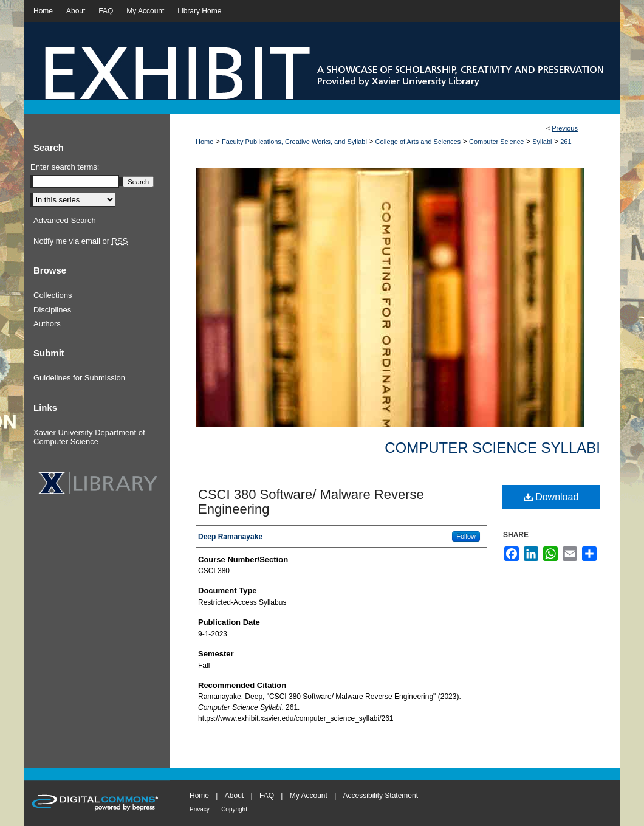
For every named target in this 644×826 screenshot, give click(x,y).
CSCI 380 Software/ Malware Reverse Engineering (311, 502)
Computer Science (497, 142)
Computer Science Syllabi (492, 448)
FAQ (267, 796)
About (234, 796)
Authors (47, 324)
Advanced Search (65, 220)
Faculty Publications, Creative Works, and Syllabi (294, 142)
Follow (466, 536)
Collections (53, 295)
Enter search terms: (65, 167)
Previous (565, 128)
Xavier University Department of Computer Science (89, 437)
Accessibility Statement (381, 796)
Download (551, 497)
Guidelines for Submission (79, 378)
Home (204, 142)
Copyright (234, 809)
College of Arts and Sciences (418, 142)
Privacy (200, 809)
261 (566, 142)
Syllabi (542, 142)
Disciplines (52, 310)
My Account (309, 796)
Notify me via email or (80, 241)
